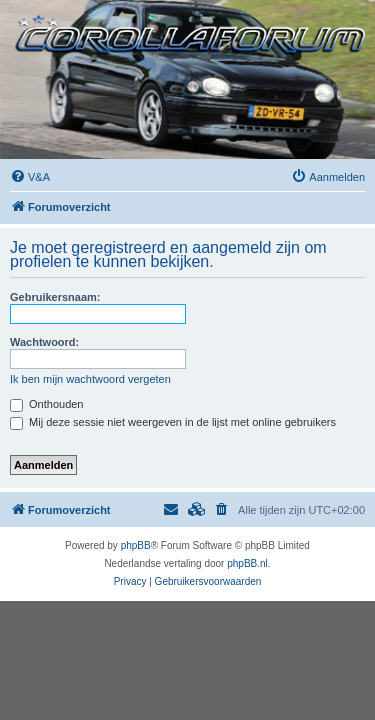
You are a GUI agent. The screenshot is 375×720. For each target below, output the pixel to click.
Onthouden (47, 404)
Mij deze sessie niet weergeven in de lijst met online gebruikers (173, 422)
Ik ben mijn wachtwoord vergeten (90, 379)
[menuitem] (30, 177)
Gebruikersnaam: (55, 297)
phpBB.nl (247, 563)
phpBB (136, 545)
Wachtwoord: (44, 342)
